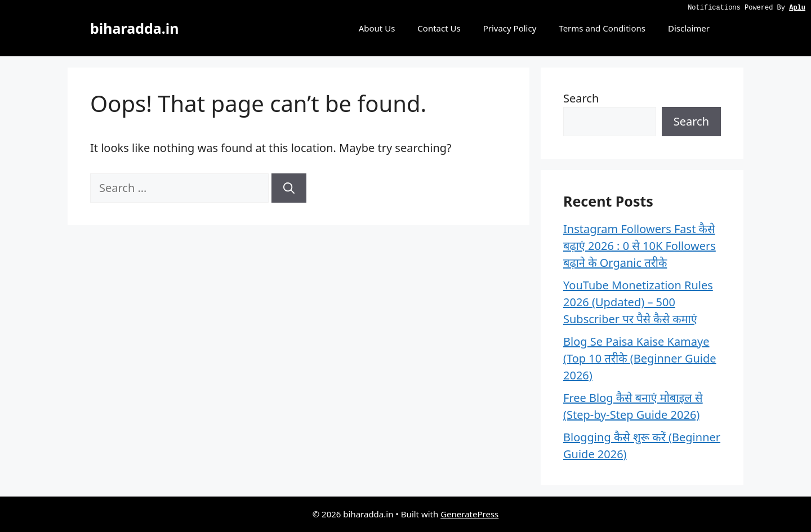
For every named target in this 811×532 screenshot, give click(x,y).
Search (581, 98)
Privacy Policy (510, 28)
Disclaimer (689, 28)
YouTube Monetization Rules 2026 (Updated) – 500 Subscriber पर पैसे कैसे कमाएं (638, 302)
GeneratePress (469, 514)
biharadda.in (134, 28)
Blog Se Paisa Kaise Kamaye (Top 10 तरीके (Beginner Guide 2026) (640, 358)
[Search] (289, 188)
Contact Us (439, 28)
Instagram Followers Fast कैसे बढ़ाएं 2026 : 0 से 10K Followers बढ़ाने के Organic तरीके (640, 246)
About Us (377, 28)
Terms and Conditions (602, 28)
